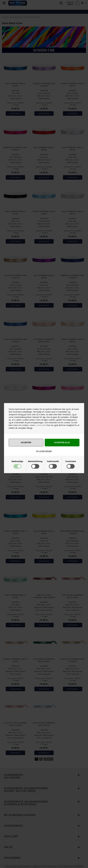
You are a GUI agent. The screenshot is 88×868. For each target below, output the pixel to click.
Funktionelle (53, 461)
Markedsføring (35, 461)
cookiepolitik (41, 425)
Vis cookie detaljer (44, 451)
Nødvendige (17, 461)
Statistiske (71, 461)
